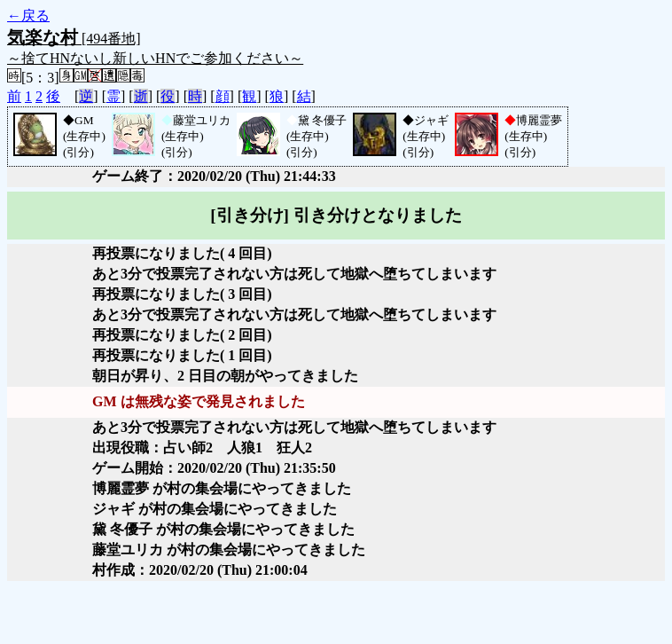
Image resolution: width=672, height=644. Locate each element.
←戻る (28, 16)
